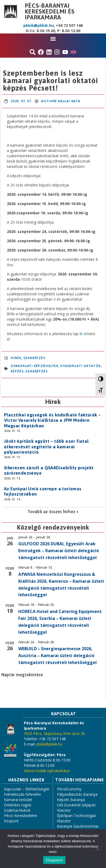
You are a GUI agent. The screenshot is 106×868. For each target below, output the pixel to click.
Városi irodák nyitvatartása (47, 771)
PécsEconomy (69, 789)
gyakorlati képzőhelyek (34, 366)
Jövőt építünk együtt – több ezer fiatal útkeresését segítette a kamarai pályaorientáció (46, 447)
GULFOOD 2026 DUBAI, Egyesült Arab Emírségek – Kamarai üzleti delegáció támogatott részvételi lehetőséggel (59, 551)
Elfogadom (54, 860)
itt (81, 334)
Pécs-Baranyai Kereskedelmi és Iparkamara (50, 11)
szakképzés (36, 371)
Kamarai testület (18, 800)
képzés (17, 371)
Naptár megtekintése (22, 675)
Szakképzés (34, 358)
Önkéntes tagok (18, 805)
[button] (53, 39)
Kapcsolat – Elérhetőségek (27, 789)
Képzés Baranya (71, 800)
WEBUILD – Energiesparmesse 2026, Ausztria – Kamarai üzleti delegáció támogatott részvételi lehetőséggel (58, 656)
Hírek (16, 358)
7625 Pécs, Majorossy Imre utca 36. (55, 733)
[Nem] (98, 848)
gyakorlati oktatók (80, 366)
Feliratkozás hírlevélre (23, 794)
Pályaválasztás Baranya (77, 794)
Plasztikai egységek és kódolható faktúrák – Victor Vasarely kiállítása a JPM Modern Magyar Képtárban (52, 420)
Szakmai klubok (17, 810)
